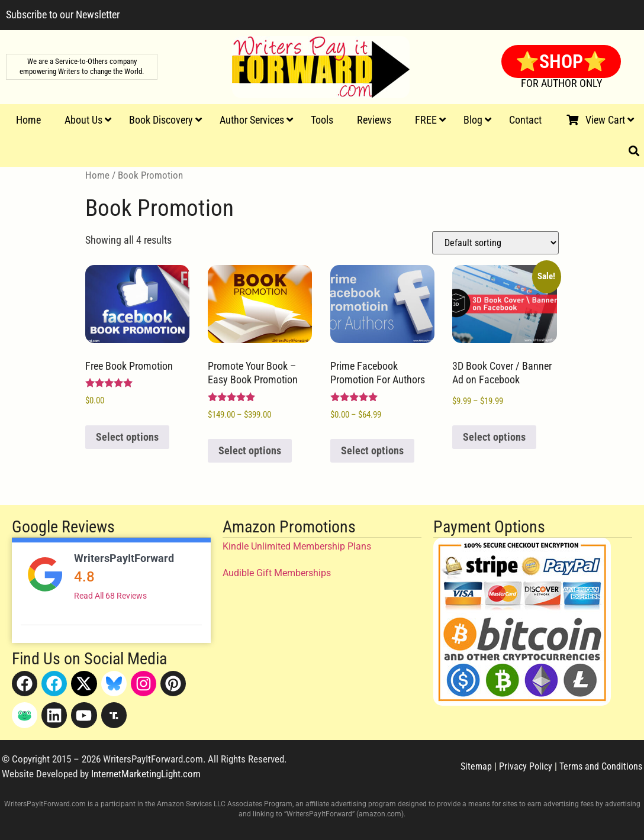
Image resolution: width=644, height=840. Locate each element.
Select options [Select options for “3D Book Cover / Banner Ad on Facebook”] (494, 437)
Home (97, 175)
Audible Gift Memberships (277, 573)
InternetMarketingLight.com (146, 774)
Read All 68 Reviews (110, 596)
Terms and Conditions (601, 766)
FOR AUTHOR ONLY (561, 83)
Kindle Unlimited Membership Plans (297, 546)
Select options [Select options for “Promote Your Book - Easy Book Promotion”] (250, 450)
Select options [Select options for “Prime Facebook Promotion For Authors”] (372, 450)
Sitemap (476, 766)
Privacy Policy (526, 766)
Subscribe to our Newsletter (63, 14)
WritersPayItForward (124, 558)
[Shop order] (495, 243)
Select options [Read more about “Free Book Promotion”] (127, 437)
